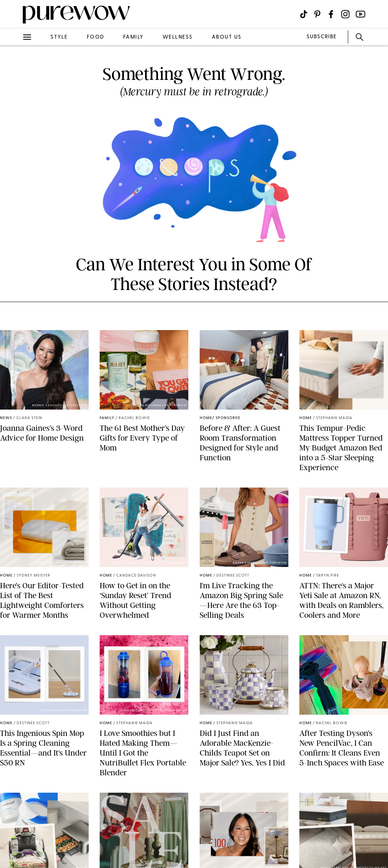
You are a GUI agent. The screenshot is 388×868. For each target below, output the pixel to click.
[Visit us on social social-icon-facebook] (331, 14)
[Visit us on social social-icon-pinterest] (317, 14)
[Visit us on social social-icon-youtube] (361, 14)
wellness (178, 37)
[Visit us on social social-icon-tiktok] (304, 14)
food (95, 37)
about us (227, 37)
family (133, 37)
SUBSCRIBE (322, 37)
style (59, 37)
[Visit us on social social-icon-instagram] (345, 14)
